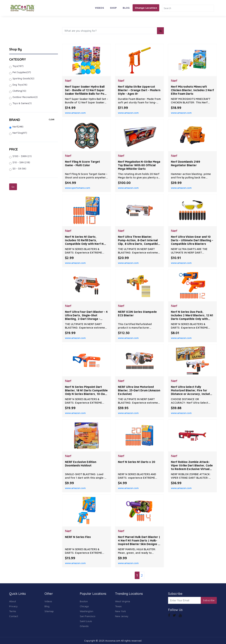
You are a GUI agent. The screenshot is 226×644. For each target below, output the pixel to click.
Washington (87, 611)
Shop (113, 8)
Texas (118, 606)
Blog (126, 8)
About (13, 601)
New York (121, 611)
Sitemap (49, 611)
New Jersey (122, 616)
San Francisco (88, 616)
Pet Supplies (22, 72)
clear (52, 120)
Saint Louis (86, 621)
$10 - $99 (21, 162)
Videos (99, 8)
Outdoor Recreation (25, 97)
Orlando (84, 626)
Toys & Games (22, 103)
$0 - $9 (19, 168)
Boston (84, 601)
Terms (13, 611)
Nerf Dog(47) (20, 133)
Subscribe (209, 600)
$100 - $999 (22, 156)
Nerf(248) (18, 126)
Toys (18, 66)
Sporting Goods (23, 78)
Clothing (19, 91)
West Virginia (123, 601)
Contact (14, 616)
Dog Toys (20, 85)
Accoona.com (113, 641)
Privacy (13, 606)
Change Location (146, 8)
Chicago (84, 606)
